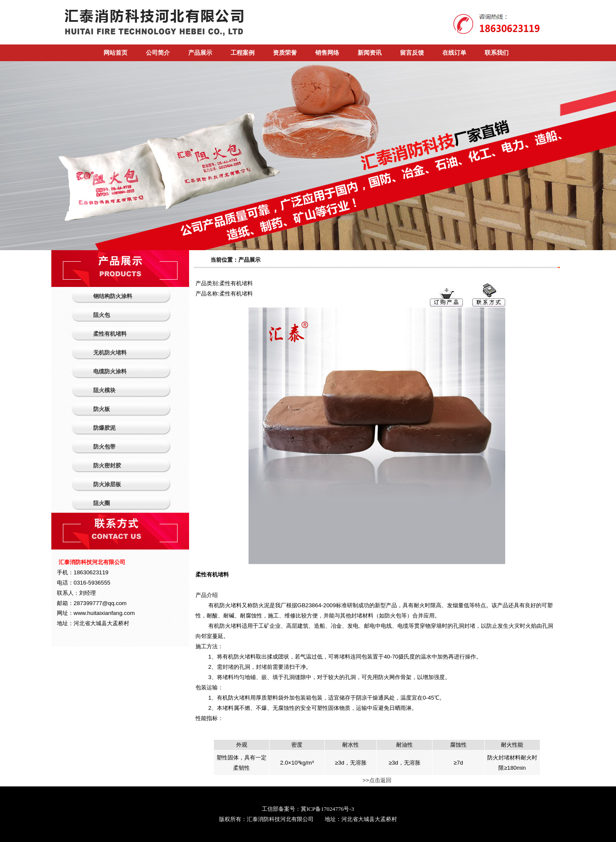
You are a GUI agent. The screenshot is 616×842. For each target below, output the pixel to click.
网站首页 (115, 53)
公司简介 (158, 53)
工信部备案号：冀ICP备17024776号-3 (308, 809)
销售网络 (327, 53)
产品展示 (200, 53)
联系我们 (497, 53)
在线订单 (454, 53)
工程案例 (243, 53)
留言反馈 (412, 53)
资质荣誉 (285, 53)
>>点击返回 (377, 780)
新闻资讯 (370, 53)
